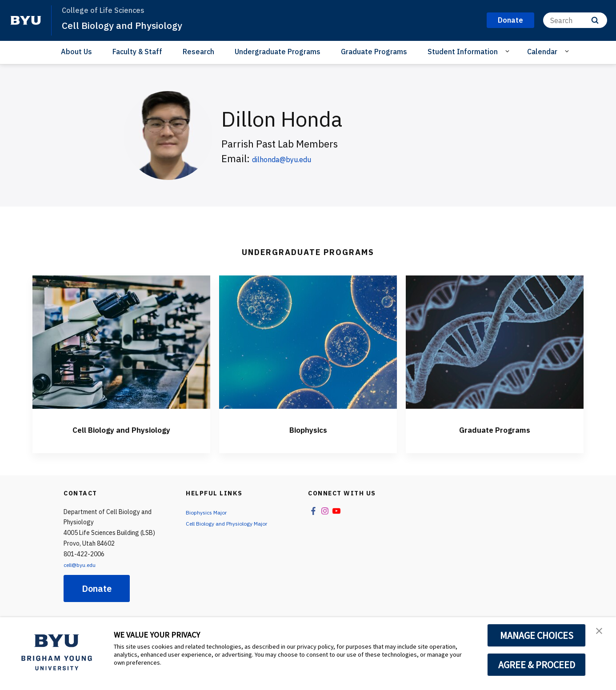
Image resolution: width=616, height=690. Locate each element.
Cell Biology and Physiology (130, 25)
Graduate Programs (374, 52)
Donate (97, 588)
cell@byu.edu (82, 565)
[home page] (26, 20)
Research (198, 52)
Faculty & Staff (137, 52)
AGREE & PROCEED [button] (537, 665)
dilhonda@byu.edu (294, 158)
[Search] (575, 20)
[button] (601, 633)
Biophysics (308, 429)
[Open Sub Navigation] (509, 51)
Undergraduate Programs (278, 52)
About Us (76, 52)
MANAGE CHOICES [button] (537, 635)
